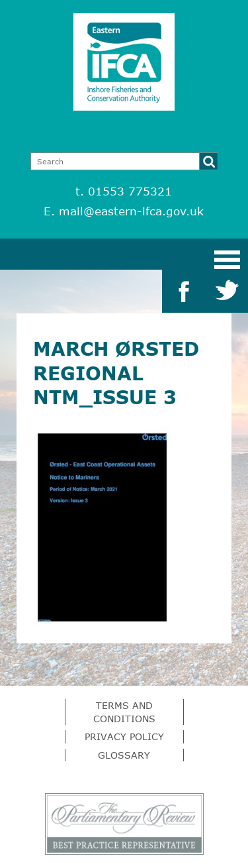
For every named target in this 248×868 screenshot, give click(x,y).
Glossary (124, 755)
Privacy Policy (124, 736)
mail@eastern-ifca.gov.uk (131, 211)
